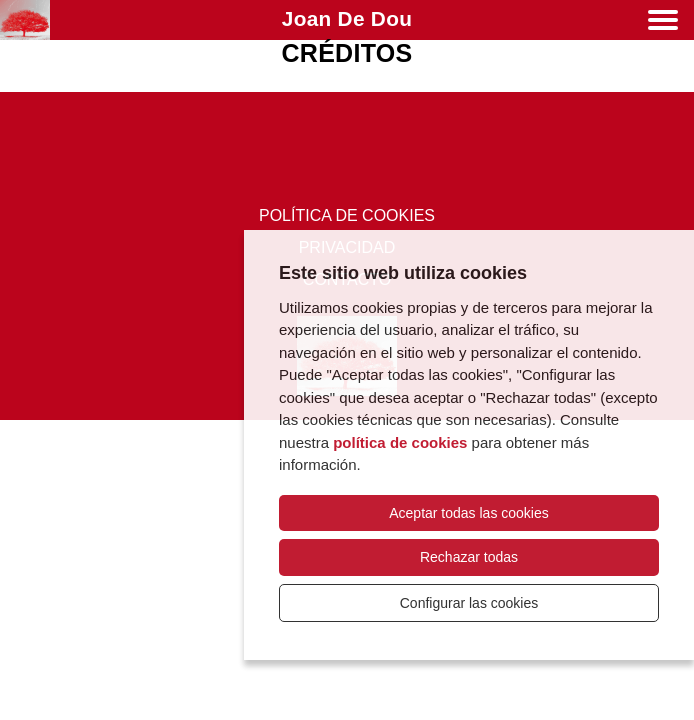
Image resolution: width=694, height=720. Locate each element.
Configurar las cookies (469, 603)
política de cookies (400, 442)
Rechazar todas (469, 557)
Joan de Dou (347, 18)
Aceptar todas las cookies (469, 513)
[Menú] (663, 23)
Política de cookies (347, 215)
